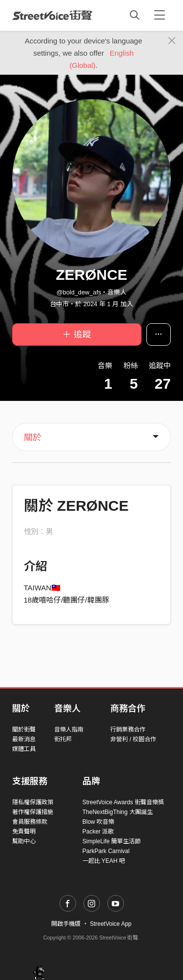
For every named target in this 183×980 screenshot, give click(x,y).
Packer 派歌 (98, 832)
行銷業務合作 (128, 730)
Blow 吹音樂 (98, 822)
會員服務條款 (30, 822)
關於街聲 (24, 730)
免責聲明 (24, 832)
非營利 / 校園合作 (133, 739)
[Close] (172, 41)
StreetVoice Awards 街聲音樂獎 (123, 802)
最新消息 (24, 739)
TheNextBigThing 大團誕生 (118, 812)
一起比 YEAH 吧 (104, 861)
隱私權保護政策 (33, 802)
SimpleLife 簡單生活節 (112, 841)
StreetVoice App (111, 924)
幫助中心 (24, 841)
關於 (33, 438)
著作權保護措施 (33, 812)
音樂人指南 (69, 730)
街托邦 (63, 739)
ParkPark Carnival (106, 851)
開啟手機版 (66, 924)
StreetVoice (52, 15)
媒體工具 (24, 749)
